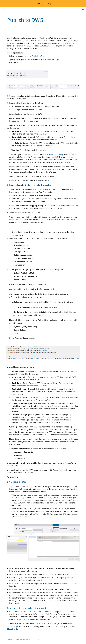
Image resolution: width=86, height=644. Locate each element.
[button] (3, 10)
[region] (43, 3)
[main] (37, 20)
